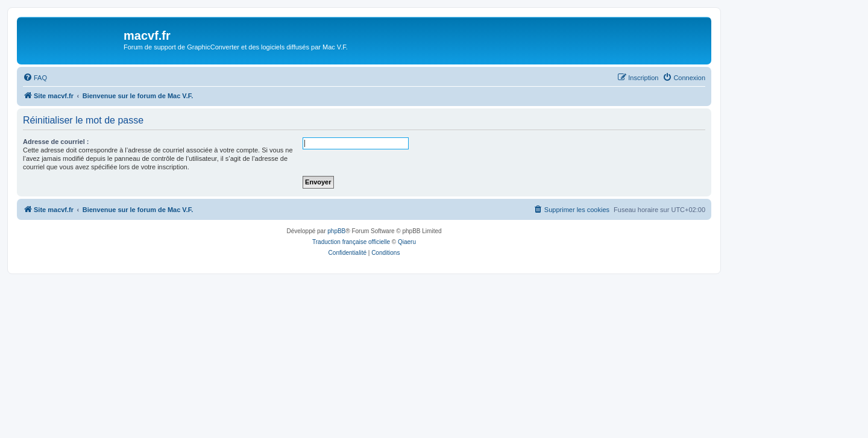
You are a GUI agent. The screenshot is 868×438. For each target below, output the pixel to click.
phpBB (336, 231)
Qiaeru (407, 242)
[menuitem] (35, 78)
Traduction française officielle (351, 242)
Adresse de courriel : (56, 142)
